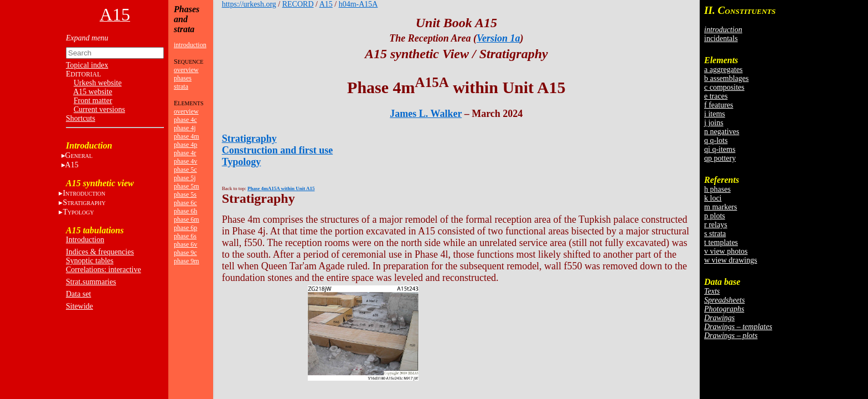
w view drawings (731, 260)
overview (186, 70)
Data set (78, 294)
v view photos (726, 251)
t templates (721, 242)
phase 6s (185, 236)
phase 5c (185, 170)
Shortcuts (81, 118)
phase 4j (185, 128)
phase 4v (185, 161)
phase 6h (185, 211)
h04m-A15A (358, 4)
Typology (242, 162)
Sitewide (79, 306)
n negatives (722, 132)
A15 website (92, 92)
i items (715, 114)
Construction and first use (278, 150)
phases (183, 78)
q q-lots (716, 140)
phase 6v (185, 244)
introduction (190, 45)
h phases (717, 189)
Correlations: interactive (104, 270)
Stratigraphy (249, 139)
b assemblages (726, 78)
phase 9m (187, 261)
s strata (715, 234)
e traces (716, 96)
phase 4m (187, 136)
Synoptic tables (90, 261)
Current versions (99, 109)
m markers (720, 207)
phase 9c (185, 253)
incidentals (721, 39)
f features (719, 105)
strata (181, 86)
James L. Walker (426, 114)
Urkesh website (98, 83)
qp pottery (720, 158)
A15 (72, 165)
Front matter (93, 101)
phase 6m (187, 219)
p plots (715, 216)
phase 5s (185, 195)
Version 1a (498, 38)
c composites (724, 87)
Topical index (87, 65)
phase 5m (187, 186)
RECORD (298, 4)
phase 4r (185, 153)
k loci (713, 198)
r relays (716, 225)
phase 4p (185, 145)
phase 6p (185, 228)
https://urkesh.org (249, 4)
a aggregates (724, 70)
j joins (714, 123)
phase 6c (185, 203)
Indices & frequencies (100, 252)
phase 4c (185, 120)
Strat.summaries (91, 282)
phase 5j (185, 178)
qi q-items (720, 149)
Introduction (85, 240)
